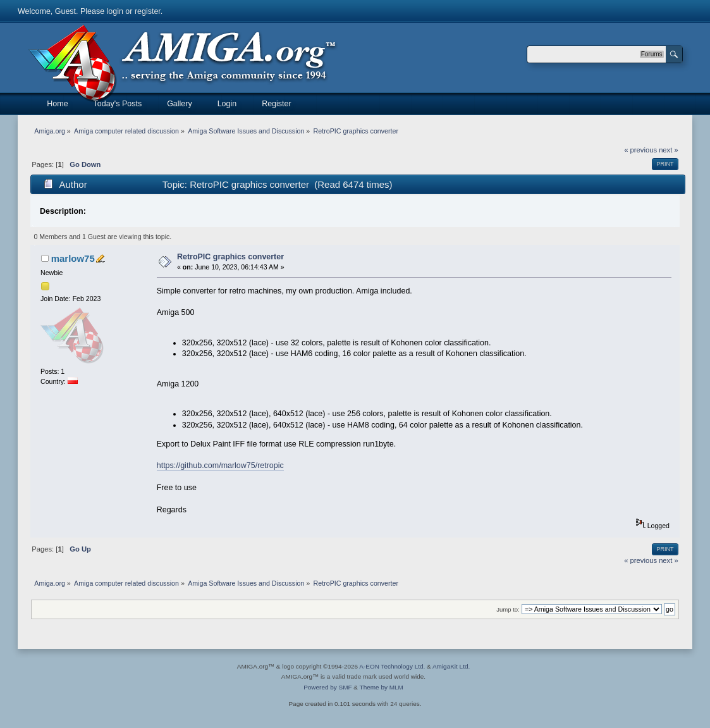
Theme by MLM (382, 687)
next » (669, 150)
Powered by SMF (327, 687)
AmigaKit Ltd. (451, 666)
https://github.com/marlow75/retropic (220, 466)
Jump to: (508, 609)
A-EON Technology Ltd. (392, 666)
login (115, 11)
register (148, 11)
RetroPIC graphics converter (230, 257)
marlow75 (73, 258)
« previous (640, 150)
